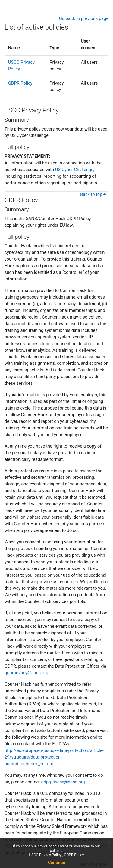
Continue (56, 863)
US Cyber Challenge (74, 170)
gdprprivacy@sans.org (26, 673)
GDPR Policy (74, 855)
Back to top (93, 194)
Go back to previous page (84, 18)
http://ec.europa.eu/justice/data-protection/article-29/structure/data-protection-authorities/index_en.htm (54, 757)
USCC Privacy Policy (46, 855)
